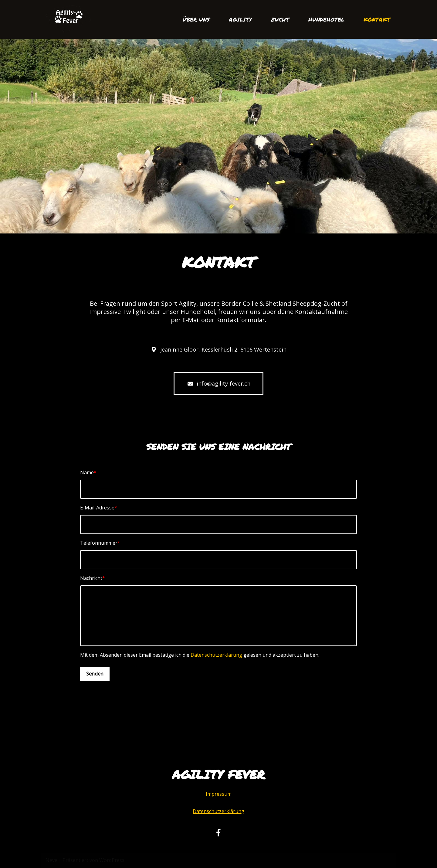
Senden (95, 674)
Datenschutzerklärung (216, 655)
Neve (51, 860)
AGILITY (240, 19)
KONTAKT (377, 19)
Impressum (219, 794)
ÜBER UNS (196, 19)
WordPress (112, 860)
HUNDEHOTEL (326, 19)
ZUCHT (280, 19)
